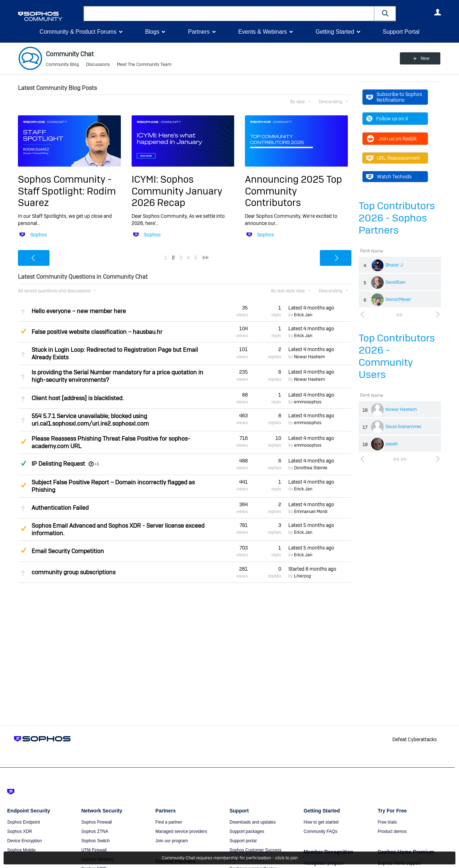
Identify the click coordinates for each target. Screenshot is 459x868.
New (425, 58)
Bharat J (394, 265)
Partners (199, 32)
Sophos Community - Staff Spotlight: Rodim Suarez (67, 191)
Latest (311, 308)
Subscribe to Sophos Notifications (394, 97)
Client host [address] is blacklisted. (78, 398)
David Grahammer (403, 427)
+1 (97, 464)
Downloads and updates (253, 822)
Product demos (392, 831)
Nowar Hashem (401, 409)
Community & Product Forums (78, 32)
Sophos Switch (96, 841)
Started (312, 569)
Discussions (98, 64)
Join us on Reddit (391, 139)
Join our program (172, 841)
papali (392, 444)
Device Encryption (25, 841)
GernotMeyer (398, 299)
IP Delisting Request (58, 464)
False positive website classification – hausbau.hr (97, 332)
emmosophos (308, 402)
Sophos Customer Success (255, 850)
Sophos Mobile (21, 850)
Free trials (387, 822)
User (437, 12)
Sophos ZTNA (95, 831)
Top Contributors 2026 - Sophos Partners (397, 218)
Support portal (243, 841)
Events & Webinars (262, 32)
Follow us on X (387, 119)
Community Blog (62, 64)
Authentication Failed (60, 508)
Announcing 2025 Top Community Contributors (294, 191)
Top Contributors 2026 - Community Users (397, 356)
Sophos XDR (20, 831)
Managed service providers (181, 831)
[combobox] (229, 14)
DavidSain (396, 282)
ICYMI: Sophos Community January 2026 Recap (177, 191)
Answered (23, 463)
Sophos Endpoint (23, 822)
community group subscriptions (74, 572)
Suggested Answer (23, 331)
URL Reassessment (393, 158)
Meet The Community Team (144, 64)
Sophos (39, 235)
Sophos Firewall (97, 822)
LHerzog (302, 576)
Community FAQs (321, 831)
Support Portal (401, 32)
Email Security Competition (68, 551)
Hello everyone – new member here (79, 311)
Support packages (247, 831)
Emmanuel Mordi (311, 512)
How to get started (321, 822)
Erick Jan (303, 315)
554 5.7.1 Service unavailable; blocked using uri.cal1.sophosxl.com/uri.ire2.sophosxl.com (90, 420)
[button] (385, 13)
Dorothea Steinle (311, 468)
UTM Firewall (94, 850)
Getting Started (335, 32)
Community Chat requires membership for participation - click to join (230, 858)
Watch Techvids (389, 177)
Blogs (152, 32)
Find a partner (169, 822)
